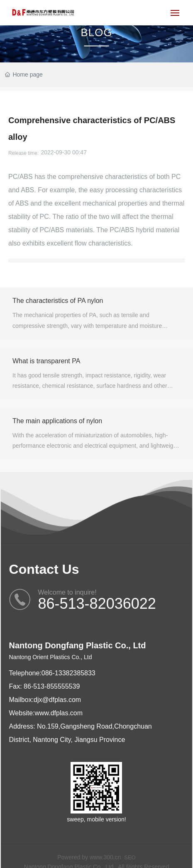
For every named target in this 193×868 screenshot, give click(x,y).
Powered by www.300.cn (89, 857)
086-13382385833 (68, 673)
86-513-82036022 (97, 604)
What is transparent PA (46, 361)
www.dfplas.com (59, 713)
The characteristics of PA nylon (58, 301)
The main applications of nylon (57, 421)
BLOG (96, 32)
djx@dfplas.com (57, 700)
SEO (130, 857)
